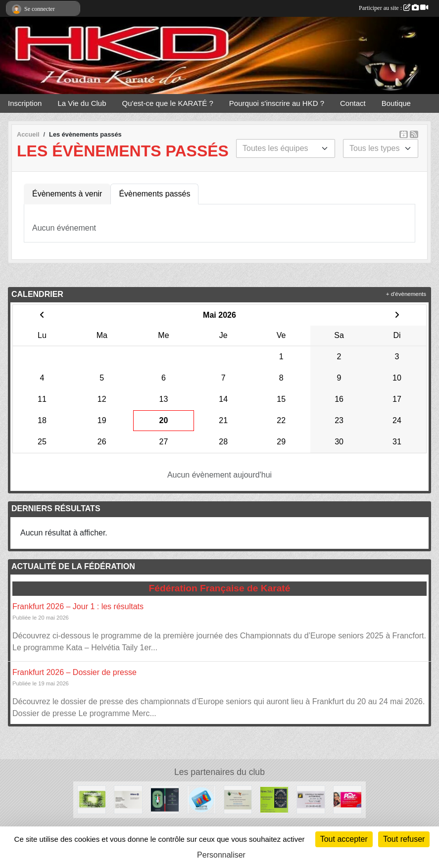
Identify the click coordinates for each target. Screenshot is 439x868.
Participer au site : (393, 8)
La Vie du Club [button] (82, 103)
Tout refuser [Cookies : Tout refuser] (404, 839)
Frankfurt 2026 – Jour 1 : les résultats (78, 606)
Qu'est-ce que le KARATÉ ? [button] (168, 103)
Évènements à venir (67, 194)
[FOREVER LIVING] (238, 799)
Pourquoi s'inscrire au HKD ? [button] (277, 103)
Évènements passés (154, 194)
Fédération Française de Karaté (220, 588)
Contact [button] (353, 103)
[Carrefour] (201, 799)
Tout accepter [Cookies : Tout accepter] (344, 839)
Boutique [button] (396, 103)
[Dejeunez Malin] (274, 799)
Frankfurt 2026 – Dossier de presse (74, 672)
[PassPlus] (347, 799)
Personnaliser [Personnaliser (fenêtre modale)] (221, 855)
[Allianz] (128, 799)
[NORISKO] (311, 799)
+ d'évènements (406, 294)
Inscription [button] (25, 103)
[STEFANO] (165, 799)
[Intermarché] (92, 799)
